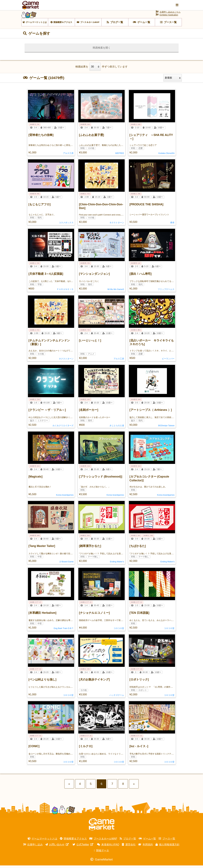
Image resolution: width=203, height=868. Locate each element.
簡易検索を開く (102, 50)
